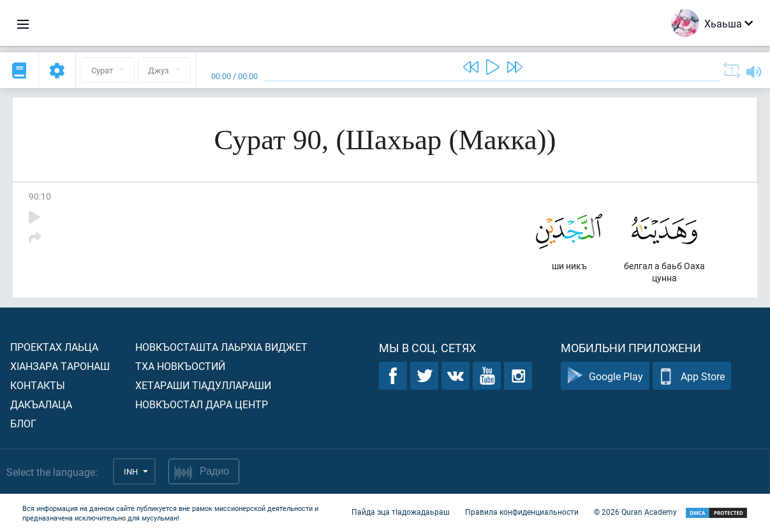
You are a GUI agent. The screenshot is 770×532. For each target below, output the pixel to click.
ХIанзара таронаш (60, 366)
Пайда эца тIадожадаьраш (401, 512)
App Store (692, 376)
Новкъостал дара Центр (202, 404)
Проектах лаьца (54, 347)
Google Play (605, 376)
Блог (23, 423)
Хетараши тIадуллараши (203, 385)
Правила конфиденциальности (522, 512)
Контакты (38, 385)
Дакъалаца (41, 404)
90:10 (40, 196)
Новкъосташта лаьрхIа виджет (221, 347)
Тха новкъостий (180, 366)
